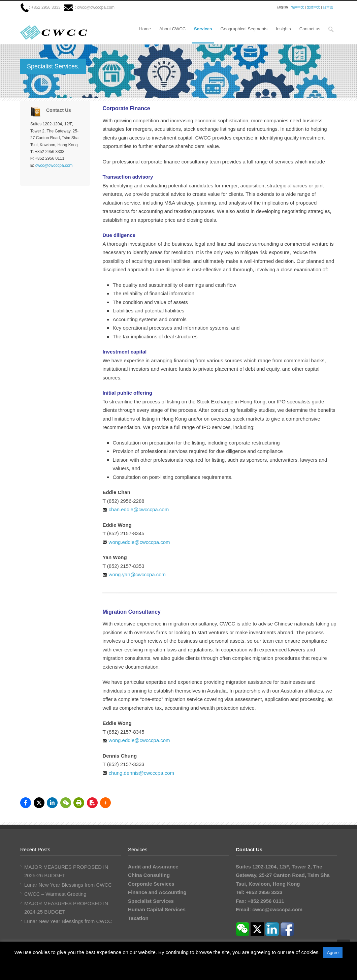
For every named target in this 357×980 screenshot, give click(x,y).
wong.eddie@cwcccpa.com (139, 542)
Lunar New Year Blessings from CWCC (68, 885)
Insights (283, 29)
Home (145, 29)
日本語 (328, 7)
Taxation (138, 918)
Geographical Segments (244, 29)
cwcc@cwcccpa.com (96, 7)
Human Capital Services (157, 909)
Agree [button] (333, 953)
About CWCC (172, 29)
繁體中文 (314, 7)
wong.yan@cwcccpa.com (137, 574)
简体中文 (297, 7)
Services (203, 29)
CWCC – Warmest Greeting (55, 894)
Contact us (310, 29)
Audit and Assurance (153, 867)
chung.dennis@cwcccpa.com (142, 773)
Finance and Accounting (157, 892)
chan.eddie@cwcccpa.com (139, 509)
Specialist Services (151, 901)
